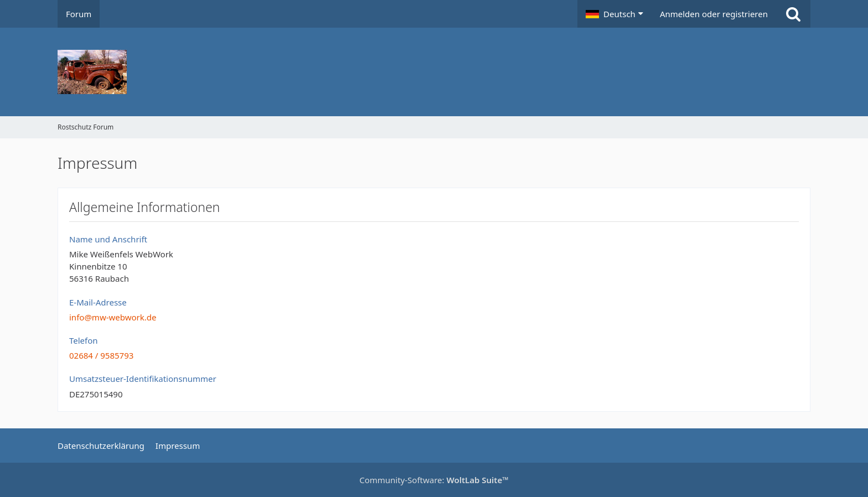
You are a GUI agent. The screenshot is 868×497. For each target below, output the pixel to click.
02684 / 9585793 (101, 355)
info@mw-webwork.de (113, 317)
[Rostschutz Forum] (434, 72)
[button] (614, 14)
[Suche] (793, 14)
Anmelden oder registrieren (714, 14)
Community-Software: (434, 480)
